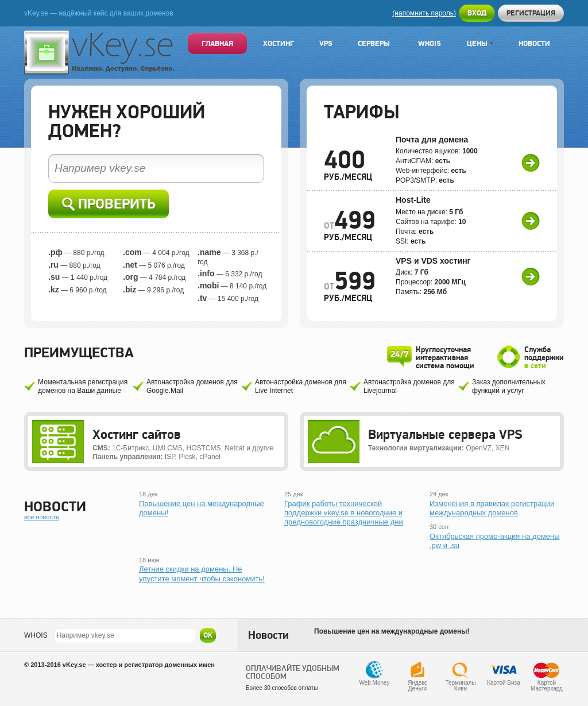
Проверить (109, 204)
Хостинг (278, 43)
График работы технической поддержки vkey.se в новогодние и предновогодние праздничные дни (344, 513)
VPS (326, 43)
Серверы (374, 43)
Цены (480, 43)
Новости (534, 43)
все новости (42, 517)
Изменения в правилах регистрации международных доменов (492, 508)
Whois (430, 43)
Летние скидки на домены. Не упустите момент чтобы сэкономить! (202, 574)
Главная (217, 43)
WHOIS (36, 635)
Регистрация (531, 13)
